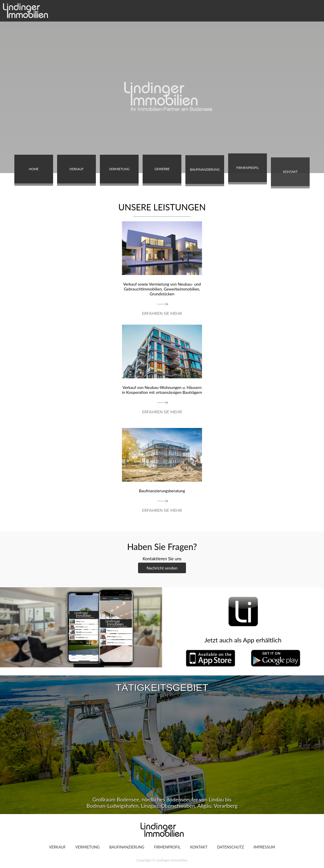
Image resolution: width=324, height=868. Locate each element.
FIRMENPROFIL (247, 154)
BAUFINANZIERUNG (205, 179)
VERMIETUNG (119, 173)
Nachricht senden (162, 568)
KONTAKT (290, 190)
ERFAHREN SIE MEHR (162, 313)
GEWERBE (162, 163)
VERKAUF (77, 167)
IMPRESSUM (264, 847)
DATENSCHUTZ (230, 847)
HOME (34, 169)
